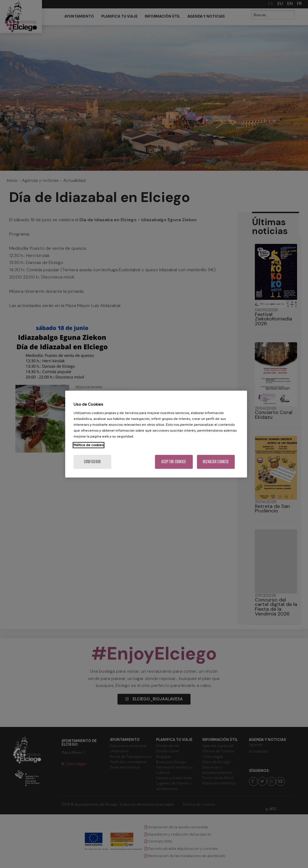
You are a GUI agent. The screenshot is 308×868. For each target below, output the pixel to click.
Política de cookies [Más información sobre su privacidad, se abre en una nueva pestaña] (89, 445)
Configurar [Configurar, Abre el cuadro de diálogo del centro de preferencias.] (92, 462)
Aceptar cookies (174, 462)
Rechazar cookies (216, 462)
